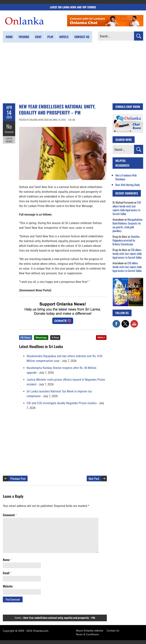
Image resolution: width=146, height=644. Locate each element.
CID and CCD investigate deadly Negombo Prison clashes (62, 403)
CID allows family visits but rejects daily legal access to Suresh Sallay (127, 208)
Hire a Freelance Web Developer (126, 177)
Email (7, 573)
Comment (9, 132)
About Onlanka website (89, 631)
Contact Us (113, 631)
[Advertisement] (73, 73)
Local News (9, 140)
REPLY (101, 338)
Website (8, 586)
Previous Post (18, 478)
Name (7, 560)
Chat (38, 37)
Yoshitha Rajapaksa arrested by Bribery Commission (126, 240)
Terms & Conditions (87, 634)
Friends (24, 37)
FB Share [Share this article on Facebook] (26, 338)
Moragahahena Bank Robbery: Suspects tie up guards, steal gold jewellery (127, 225)
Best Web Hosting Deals (128, 185)
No (9, 126)
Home (9, 37)
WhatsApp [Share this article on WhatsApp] (41, 338)
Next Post (94, 478)
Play (50, 37)
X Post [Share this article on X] (55, 338)
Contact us (82, 37)
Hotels (64, 37)
